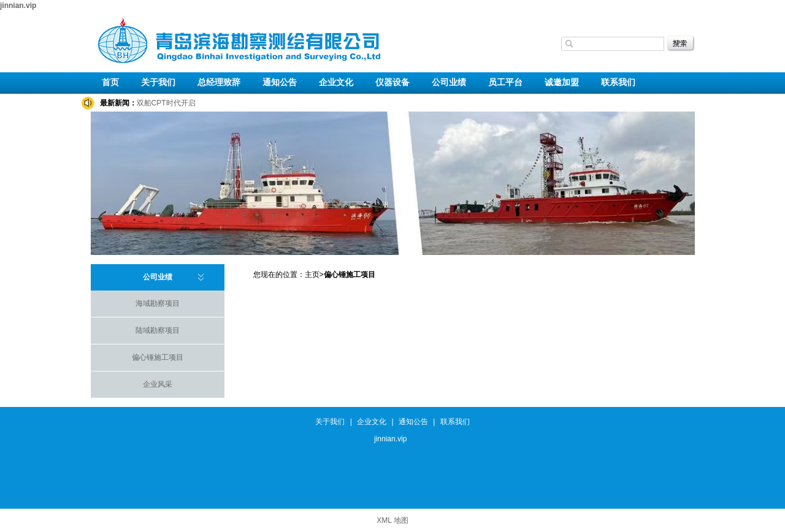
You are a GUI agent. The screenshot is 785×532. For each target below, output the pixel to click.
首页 (110, 82)
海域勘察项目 (158, 303)
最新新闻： (118, 103)
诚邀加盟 (562, 82)
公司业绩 (449, 82)
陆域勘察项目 (158, 330)
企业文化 (336, 82)
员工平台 (505, 82)
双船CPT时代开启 (166, 103)
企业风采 (158, 384)
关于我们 (158, 82)
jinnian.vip (18, 6)
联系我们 (618, 82)
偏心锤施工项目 (158, 357)
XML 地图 (392, 520)
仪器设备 (392, 82)
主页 (312, 275)
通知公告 (280, 82)
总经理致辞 (219, 82)
